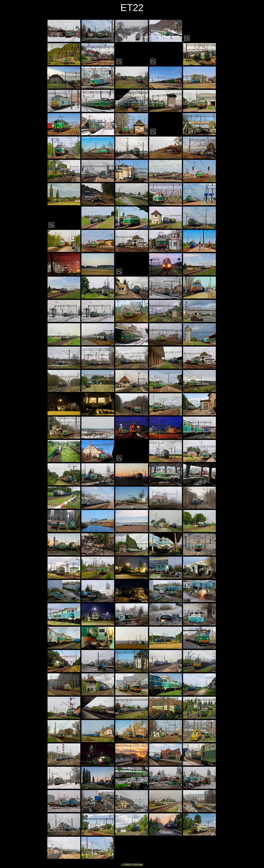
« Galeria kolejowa (132, 864)
